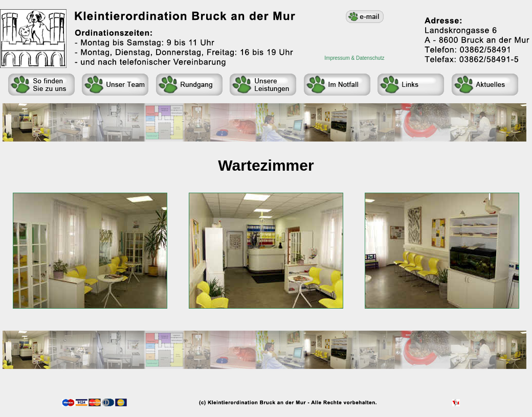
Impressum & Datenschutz (354, 58)
